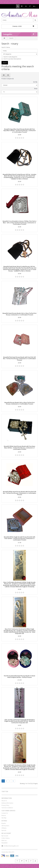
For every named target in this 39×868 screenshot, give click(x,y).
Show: (36, 89)
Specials (4, 830)
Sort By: (35, 82)
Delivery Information (7, 803)
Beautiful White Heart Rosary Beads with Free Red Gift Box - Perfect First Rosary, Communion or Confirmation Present (20, 493)
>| (13, 781)
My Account (5, 836)
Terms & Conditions (7, 808)
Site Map (4, 818)
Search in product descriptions (11, 59)
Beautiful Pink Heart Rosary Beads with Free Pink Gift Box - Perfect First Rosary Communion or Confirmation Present (19, 359)
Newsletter (5, 843)
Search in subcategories (9, 57)
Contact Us (5, 813)
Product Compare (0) (8, 79)
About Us (4, 801)
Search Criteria (6, 47)
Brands (4, 823)
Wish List (4, 840)
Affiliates (4, 828)
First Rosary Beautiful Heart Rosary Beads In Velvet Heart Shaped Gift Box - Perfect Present (19, 676)
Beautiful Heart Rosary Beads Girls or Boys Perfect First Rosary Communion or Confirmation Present (19, 314)
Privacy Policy (5, 805)
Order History (5, 838)
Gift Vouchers (5, 826)
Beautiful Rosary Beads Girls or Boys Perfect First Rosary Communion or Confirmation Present (20, 403)
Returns (4, 815)
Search (11, 38)
